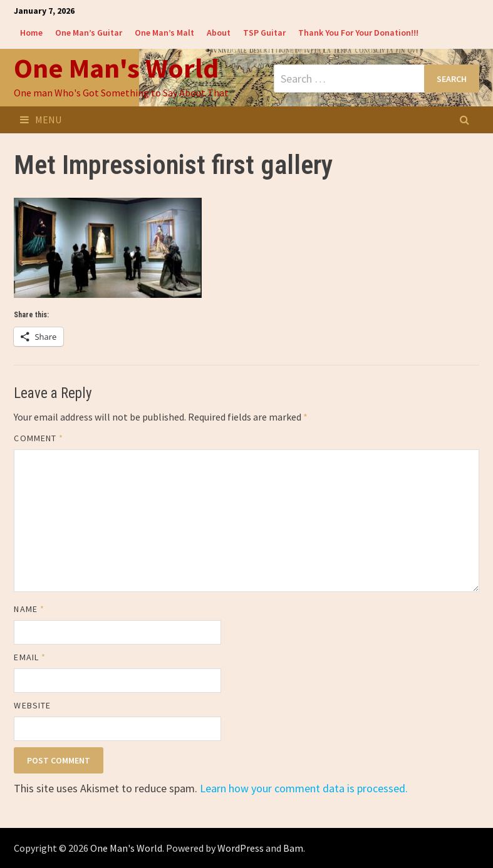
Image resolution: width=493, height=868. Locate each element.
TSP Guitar (264, 33)
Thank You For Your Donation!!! (358, 33)
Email (30, 657)
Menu (41, 120)
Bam (293, 848)
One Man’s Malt (164, 33)
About (219, 33)
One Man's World (116, 68)
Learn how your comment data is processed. (304, 788)
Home (31, 33)
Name (29, 609)
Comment (39, 438)
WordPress (241, 848)
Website (32, 705)
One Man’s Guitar (89, 33)
